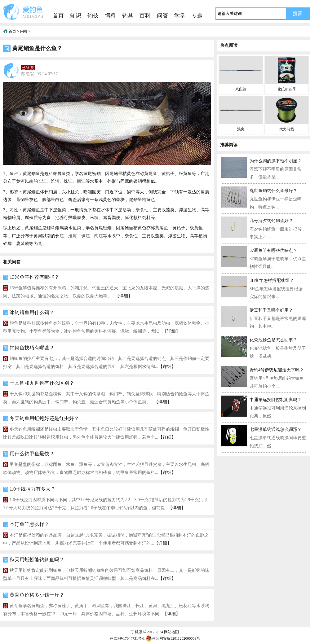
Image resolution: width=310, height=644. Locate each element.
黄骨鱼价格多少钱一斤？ (37, 595)
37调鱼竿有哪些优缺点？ (273, 250)
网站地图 (171, 632)
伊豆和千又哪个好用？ (271, 310)
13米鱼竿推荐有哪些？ (34, 277)
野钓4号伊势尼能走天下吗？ (277, 370)
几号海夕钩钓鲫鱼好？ (271, 221)
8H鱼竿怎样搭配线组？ (272, 280)
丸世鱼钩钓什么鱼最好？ (273, 191)
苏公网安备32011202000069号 (173, 638)
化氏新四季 (287, 89)
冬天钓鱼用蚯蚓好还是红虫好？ (44, 418)
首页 (58, 15)
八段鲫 (241, 89)
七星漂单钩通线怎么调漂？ (276, 429)
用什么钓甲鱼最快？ (32, 454)
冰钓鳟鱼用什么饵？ (32, 312)
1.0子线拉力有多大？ (33, 489)
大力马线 (287, 129)
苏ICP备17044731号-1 (127, 638)
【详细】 (124, 296)
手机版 (137, 632)
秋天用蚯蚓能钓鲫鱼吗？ (37, 560)
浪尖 (241, 129)
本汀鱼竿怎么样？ (29, 524)
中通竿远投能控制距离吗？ (276, 400)
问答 (162, 15)
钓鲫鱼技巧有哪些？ (32, 348)
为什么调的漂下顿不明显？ (276, 161)
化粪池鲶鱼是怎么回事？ (273, 340)
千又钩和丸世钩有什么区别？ (42, 383)
